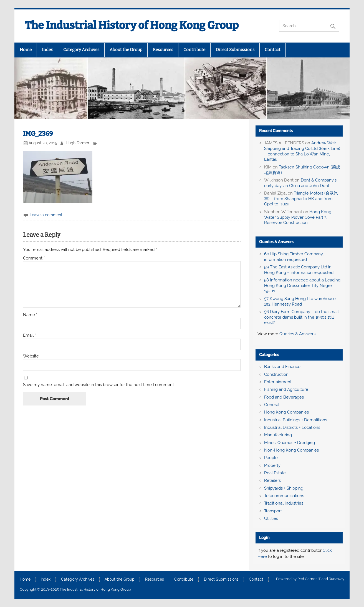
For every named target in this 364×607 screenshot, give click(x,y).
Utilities (271, 518)
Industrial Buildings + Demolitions (296, 420)
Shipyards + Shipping (284, 488)
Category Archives (81, 50)
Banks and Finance (282, 367)
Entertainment (278, 382)
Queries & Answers (276, 242)
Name (30, 315)
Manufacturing (278, 435)
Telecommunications (284, 496)
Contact (273, 50)
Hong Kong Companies (286, 412)
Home (26, 50)
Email (30, 335)
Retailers (272, 480)
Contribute (194, 50)
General (272, 405)
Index (47, 50)
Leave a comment (46, 215)
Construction (276, 374)
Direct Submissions (235, 50)
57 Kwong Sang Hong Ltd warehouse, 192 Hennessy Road (300, 301)
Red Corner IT (309, 579)
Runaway (337, 579)
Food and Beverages (284, 397)
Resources (163, 50)
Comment (34, 258)
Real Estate (275, 473)
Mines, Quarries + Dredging (290, 443)
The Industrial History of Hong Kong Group (132, 25)
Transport (273, 511)
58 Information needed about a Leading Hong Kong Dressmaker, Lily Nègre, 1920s (302, 286)
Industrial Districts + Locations (292, 427)
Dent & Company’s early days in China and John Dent (300, 183)
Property (272, 465)
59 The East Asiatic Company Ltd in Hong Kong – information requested (299, 270)
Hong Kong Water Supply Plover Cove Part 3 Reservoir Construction (298, 217)
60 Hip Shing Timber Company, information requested (294, 257)
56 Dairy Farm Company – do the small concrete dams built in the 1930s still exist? (301, 317)
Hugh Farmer (78, 143)
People (271, 458)
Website (31, 356)
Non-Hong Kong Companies (291, 450)
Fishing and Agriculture (286, 389)
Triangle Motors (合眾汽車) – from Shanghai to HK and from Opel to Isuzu (301, 199)
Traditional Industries (284, 503)
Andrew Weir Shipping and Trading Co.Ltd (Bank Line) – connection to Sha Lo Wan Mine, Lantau (302, 151)
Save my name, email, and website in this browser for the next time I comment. (99, 385)
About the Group (126, 50)
